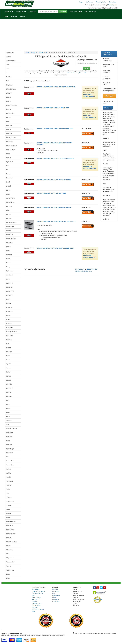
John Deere (10, 283)
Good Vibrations (11, 222)
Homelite (9, 255)
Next (90, 271)
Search (63, 12)
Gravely (9, 231)
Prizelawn (9, 388)
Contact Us (112, 2)
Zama (8, 574)
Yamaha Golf (10, 562)
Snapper (9, 445)
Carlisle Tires (10, 113)
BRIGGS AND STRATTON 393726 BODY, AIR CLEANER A (55, 248)
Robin (8, 400)
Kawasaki (9, 295)
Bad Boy (9, 77)
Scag (8, 425)
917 (79, 271)
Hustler (8, 263)
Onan (8, 360)
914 (93, 269)
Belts (8, 81)
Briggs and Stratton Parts (39, 52)
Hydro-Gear (10, 271)
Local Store (56, 601)
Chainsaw (9, 125)
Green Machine (11, 239)
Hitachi (8, 247)
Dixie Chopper (11, 150)
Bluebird (9, 93)
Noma (8, 356)
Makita (8, 319)
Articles (34, 599)
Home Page (36, 589)
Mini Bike (9, 340)
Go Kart (9, 214)
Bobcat (8, 97)
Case (8, 121)
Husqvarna (10, 267)
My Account (90, 2)
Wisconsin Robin (11, 542)
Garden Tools (10, 198)
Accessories (10, 53)
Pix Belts (9, 384)
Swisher (9, 473)
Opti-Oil (9, 364)
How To (34, 601)
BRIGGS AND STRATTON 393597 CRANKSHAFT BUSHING (56, 87)
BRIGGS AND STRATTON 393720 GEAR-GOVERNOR (54, 207)
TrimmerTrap (10, 501)
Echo (8, 166)
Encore (8, 174)
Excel (8, 182)
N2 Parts (9, 352)
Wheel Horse (10, 530)
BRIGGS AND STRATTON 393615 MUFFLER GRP (53, 108)
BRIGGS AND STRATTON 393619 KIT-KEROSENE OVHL (55, 129)
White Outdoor (11, 534)
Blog (33, 611)
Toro (8, 493)
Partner (9, 376)
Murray (8, 348)
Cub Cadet (10, 142)
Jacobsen (9, 275)
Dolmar (9, 158)
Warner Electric (11, 522)
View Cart (23, 16)
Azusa (8, 73)
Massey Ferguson (12, 332)
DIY (6, 16)
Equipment (10, 178)
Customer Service (37, 593)
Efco (8, 170)
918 (82, 271)
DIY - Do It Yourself (38, 609)
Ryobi (8, 416)
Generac (9, 206)
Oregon (9, 368)
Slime (8, 441)
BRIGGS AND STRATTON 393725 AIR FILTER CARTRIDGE (56, 221)
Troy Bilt (9, 505)
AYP (8, 69)
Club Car (9, 133)
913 (90, 269)
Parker (8, 372)
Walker (8, 518)
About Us (55, 589)
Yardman (9, 566)
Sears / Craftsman (12, 429)
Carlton (9, 117)
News (54, 597)
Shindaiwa (10, 433)
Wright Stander (11, 558)
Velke (8, 509)
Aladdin (9, 57)
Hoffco (8, 251)
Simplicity (9, 437)
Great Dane (10, 235)
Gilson (8, 210)
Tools (8, 489)
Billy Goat (9, 85)
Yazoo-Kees (10, 570)
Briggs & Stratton (12, 105)
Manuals (9, 323)
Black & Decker (11, 89)
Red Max (9, 396)
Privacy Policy (36, 597)
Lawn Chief (10, 311)
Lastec (8, 315)
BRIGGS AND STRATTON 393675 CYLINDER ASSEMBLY (55, 159)
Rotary (8, 408)
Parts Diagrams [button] (90, 12)
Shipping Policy (37, 603)
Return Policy (36, 605)
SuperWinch (10, 465)
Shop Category (21, 12)
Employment (56, 595)
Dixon (8, 154)
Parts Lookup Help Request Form (78, 73)
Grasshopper (10, 226)
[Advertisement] (61, 35)
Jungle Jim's (10, 291)
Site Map (35, 607)
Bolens (8, 101)
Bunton (8, 109)
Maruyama (10, 328)
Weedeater (10, 526)
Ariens (8, 65)
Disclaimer (56, 599)
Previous (78, 269)
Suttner (9, 469)
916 (76, 271)
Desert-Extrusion (11, 146)
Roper (8, 404)
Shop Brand (9, 12)
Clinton (8, 129)
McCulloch (10, 336)
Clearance (32, 12)
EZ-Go (8, 190)
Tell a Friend (108, 108)
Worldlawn (10, 550)
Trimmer (9, 497)
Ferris (8, 194)
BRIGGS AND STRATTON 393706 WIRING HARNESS (54, 180)
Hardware (9, 243)
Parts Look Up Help (76, 12)
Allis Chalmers (11, 61)
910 (82, 269)
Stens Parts (10, 453)
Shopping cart (113, 5)
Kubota (8, 303)
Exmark (9, 186)
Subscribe (14, 16)
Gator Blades (10, 202)
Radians (9, 392)
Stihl (8, 457)
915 (96, 269)
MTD (8, 344)
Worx (8, 554)
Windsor (9, 538)
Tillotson (9, 485)
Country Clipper (11, 138)
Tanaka (9, 477)
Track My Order (101, 2)
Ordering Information (38, 591)
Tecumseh (9, 481)
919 (85, 271)
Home (27, 52)
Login (81, 2)
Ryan (8, 412)
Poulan (8, 380)
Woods (8, 546)
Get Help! (109, 96)
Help (33, 595)
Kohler (8, 299)
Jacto (8, 279)
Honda (8, 259)
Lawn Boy (9, 307)
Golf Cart (9, 218)
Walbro (8, 513)
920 (87, 271)
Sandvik (9, 420)
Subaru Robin (11, 461)
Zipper (8, 578)
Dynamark (9, 162)
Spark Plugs (10, 449)
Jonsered (9, 287)
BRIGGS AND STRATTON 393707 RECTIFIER (51, 194)
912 (88, 269)
